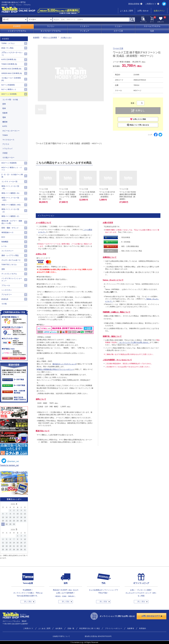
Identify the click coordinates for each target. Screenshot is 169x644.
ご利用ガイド (152, 4)
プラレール (6, 285)
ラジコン (51, 26)
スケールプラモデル (152, 26)
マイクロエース (8, 140)
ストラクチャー (7, 251)
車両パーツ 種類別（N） (11, 193)
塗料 (3, 269)
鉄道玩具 (5, 299)
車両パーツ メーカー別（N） (10, 187)
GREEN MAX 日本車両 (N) (12, 73)
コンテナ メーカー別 (9, 182)
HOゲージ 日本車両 (50, 37)
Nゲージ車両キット (9, 89)
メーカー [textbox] (32, 19)
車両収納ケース (7, 232)
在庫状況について (110, 257)
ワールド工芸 (118, 48)
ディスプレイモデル (9, 274)
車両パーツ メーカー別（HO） (10, 199)
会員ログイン (159, 11)
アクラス (6, 144)
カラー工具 (118, 31)
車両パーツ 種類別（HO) (11, 205)
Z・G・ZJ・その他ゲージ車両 (12, 176)
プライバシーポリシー (114, 628)
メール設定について (44, 223)
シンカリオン (7, 290)
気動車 (5, 113)
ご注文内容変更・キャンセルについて (117, 360)
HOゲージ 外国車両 (9, 163)
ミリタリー (84, 26)
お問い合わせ (143, 11)
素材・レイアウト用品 (10, 255)
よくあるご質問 (126, 11)
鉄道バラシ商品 (7, 48)
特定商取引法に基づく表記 (90, 628)
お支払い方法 (41, 254)
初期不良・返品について (112, 336)
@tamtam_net (10, 461)
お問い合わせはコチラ (152, 616)
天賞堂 (5, 153)
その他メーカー (66, 37)
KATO (5, 126)
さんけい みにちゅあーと (11, 260)
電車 (4, 117)
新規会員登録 (135, 4)
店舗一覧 (71, 628)
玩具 (152, 31)
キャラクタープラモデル (51, 31)
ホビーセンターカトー (11, 131)
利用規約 (143, 628)
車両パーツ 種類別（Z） (11, 216)
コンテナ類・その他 (10, 100)
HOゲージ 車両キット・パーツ (12, 169)
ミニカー (118, 26)
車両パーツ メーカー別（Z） (10, 210)
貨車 (4, 104)
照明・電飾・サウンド (10, 228)
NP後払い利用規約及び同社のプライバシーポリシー (55, 369)
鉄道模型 (17, 26)
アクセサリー (7, 294)
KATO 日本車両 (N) (9, 59)
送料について (41, 399)
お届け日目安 (108, 223)
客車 (4, 108)
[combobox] (40, 20)
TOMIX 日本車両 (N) (9, 64)
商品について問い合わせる (138, 125)
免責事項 (131, 628)
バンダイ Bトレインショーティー (12, 280)
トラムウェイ (8, 149)
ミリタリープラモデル (17, 31)
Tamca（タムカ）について (113, 280)
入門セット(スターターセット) (12, 54)
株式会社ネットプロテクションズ (64, 364)
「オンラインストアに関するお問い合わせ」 (134, 342)
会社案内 (59, 628)
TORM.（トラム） (9, 43)
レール (4, 246)
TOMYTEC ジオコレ (9, 265)
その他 (4, 304)
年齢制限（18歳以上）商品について (117, 312)
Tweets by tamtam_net (9, 465)
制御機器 (5, 242)
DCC (3, 237)
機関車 (5, 122)
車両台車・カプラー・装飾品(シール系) (12, 222)
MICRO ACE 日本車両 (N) (11, 69)
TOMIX (5, 135)
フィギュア (84, 31)
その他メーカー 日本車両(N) (11, 79)
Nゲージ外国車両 (8, 85)
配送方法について (43, 431)
